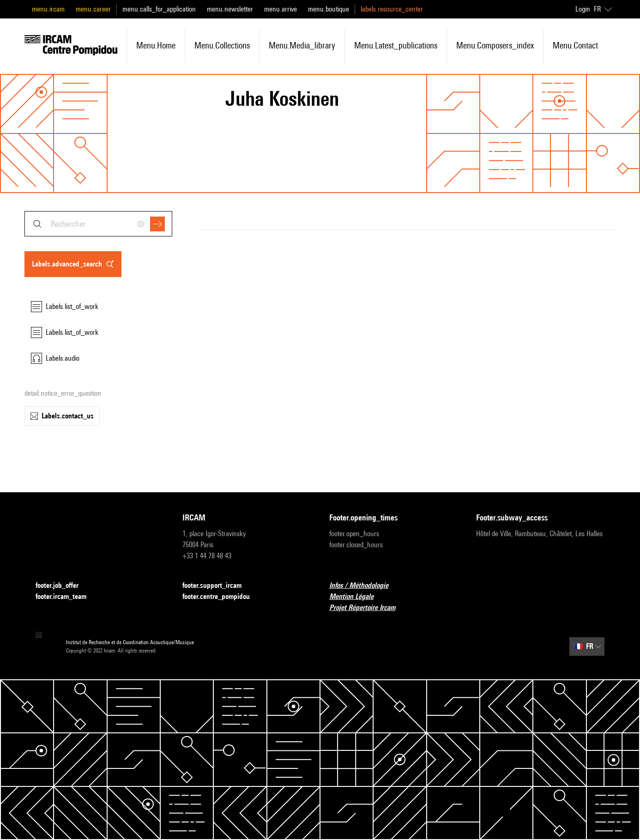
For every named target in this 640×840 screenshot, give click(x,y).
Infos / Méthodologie (364, 586)
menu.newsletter (230, 9)
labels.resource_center (392, 9)
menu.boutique (329, 9)
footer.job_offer (63, 586)
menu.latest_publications (396, 45)
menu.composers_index (495, 45)
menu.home (156, 45)
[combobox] (98, 224)
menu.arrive (281, 9)
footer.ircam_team (66, 597)
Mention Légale (357, 597)
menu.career (93, 9)
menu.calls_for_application (159, 9)
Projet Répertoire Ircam (368, 608)
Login (583, 9)
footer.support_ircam (217, 586)
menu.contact (575, 45)
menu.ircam (48, 9)
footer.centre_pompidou (222, 597)
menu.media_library (302, 45)
